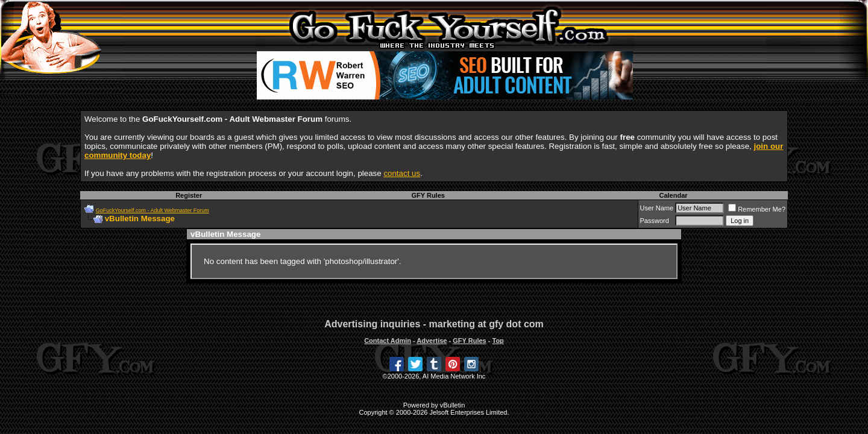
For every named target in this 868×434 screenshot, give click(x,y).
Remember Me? (757, 209)
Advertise (432, 341)
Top (498, 341)
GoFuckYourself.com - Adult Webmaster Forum (153, 210)
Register (189, 195)
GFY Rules (428, 195)
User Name (657, 208)
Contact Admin (388, 341)
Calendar (673, 195)
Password (655, 221)
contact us (402, 173)
